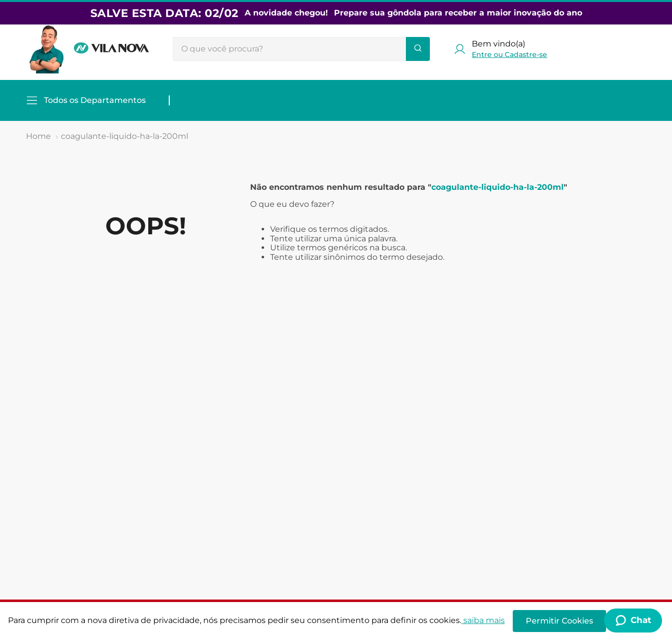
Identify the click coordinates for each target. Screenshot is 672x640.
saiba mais (483, 620)
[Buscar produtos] (418, 49)
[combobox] (301, 49)
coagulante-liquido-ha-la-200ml (125, 136)
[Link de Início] (38, 136)
